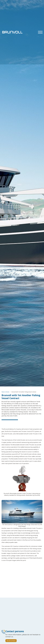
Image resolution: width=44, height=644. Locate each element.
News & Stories (5, 392)
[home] (12, 32)
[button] (40, 32)
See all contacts (11, 641)
